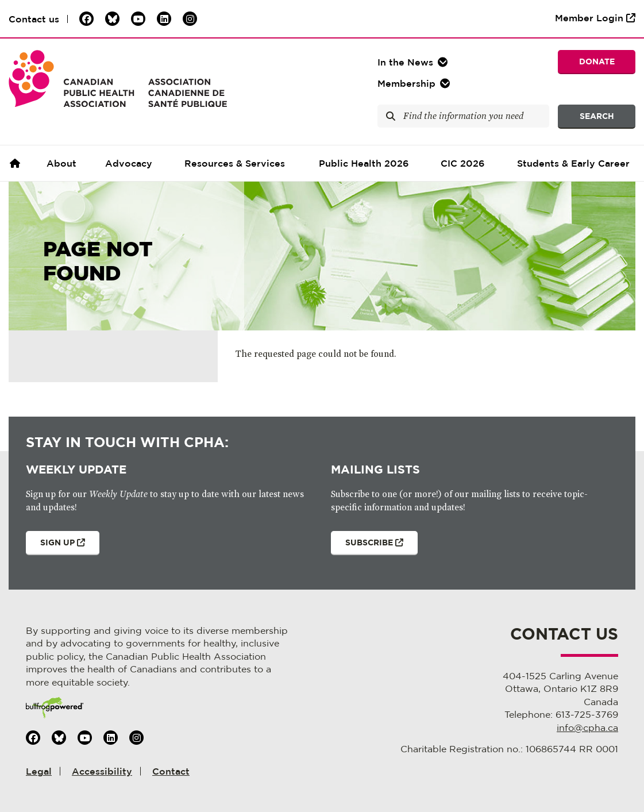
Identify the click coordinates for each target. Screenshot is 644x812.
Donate (597, 61)
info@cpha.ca (587, 728)
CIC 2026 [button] (463, 163)
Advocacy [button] (129, 163)
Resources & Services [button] (235, 163)
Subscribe (367, 547)
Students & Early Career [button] (573, 163)
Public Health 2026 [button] (364, 163)
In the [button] (405, 62)
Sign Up (55, 547)
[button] (415, 83)
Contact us (34, 19)
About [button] (61, 163)
